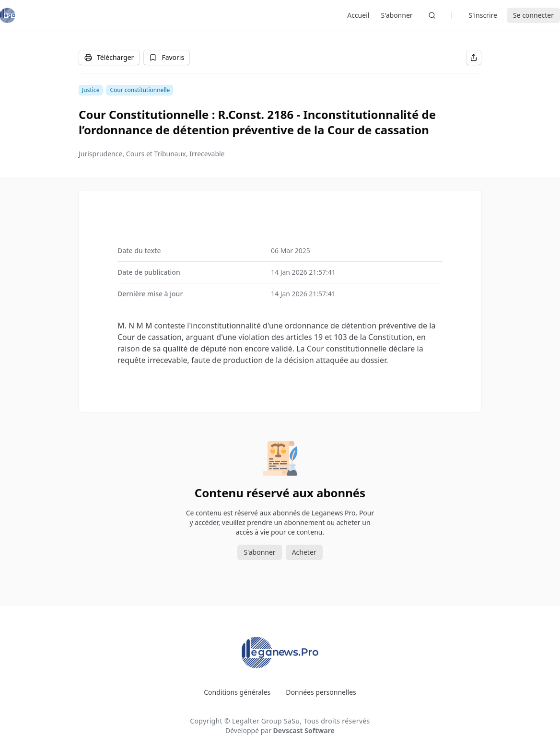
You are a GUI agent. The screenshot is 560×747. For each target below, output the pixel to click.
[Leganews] (8, 15)
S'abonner (397, 15)
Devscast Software (304, 730)
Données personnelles (321, 692)
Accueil (358, 15)
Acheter (304, 552)
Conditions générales (237, 692)
